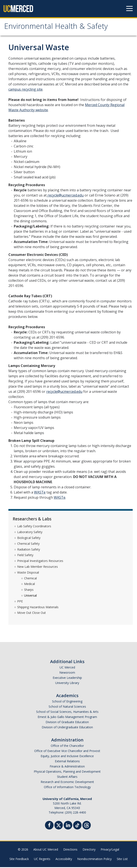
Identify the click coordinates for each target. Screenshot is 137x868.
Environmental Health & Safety (59, 28)
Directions (70, 850)
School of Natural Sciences (67, 707)
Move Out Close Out (32, 613)
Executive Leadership (67, 678)
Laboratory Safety (30, 533)
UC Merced (67, 668)
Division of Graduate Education (67, 723)
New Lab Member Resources (38, 567)
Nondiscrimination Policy (94, 860)
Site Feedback (19, 860)
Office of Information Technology (67, 788)
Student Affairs (67, 777)
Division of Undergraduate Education (67, 728)
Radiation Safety (29, 550)
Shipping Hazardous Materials (38, 608)
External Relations (67, 762)
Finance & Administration (67, 767)
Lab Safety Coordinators (34, 527)
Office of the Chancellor (67, 747)
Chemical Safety (28, 544)
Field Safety (25, 556)
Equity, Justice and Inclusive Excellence (67, 757)
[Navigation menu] (129, 9)
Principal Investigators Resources (40, 562)
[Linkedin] (68, 827)
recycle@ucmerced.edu (65, 196)
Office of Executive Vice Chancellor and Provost (67, 752)
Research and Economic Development (67, 783)
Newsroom (67, 673)
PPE (20, 602)
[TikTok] (77, 825)
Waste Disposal (28, 573)
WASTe (40, 493)
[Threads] (87, 825)
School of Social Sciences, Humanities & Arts (67, 713)
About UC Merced (46, 850)
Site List (122, 860)
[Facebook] (49, 827)
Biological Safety (29, 538)
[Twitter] (59, 825)
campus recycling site (25, 90)
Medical (29, 585)
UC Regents (42, 860)
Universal (30, 596)
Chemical (30, 579)
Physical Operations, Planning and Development (67, 772)
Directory (89, 850)
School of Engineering (67, 702)
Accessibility (64, 860)
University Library (67, 684)
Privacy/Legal (110, 850)
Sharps (29, 590)
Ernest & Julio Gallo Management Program (67, 718)
